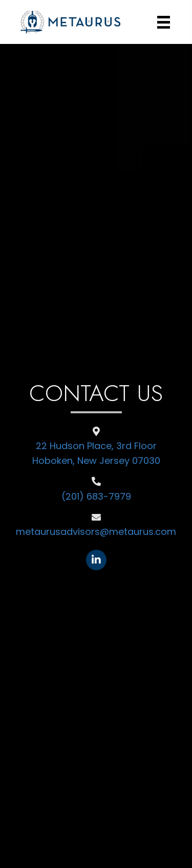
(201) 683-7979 (96, 496)
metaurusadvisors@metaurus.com (96, 532)
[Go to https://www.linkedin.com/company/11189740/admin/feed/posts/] (96, 560)
